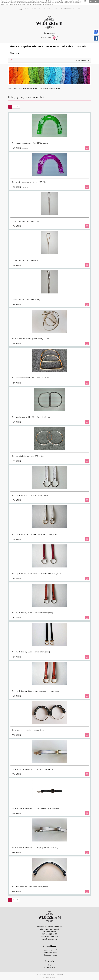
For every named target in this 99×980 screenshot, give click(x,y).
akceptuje (94, 1)
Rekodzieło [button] (68, 46)
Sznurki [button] (82, 46)
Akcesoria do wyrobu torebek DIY (29, 88)
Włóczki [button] (14, 53)
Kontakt (55, 9)
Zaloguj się (51, 33)
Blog (78, 9)
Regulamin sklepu (50, 953)
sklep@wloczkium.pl (50, 939)
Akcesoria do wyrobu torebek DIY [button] (26, 46)
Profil (50, 965)
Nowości (46, 9)
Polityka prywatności (50, 950)
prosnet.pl (53, 977)
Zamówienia (50, 967)
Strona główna (13, 88)
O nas (27, 9)
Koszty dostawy (67, 9)
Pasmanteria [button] (52, 46)
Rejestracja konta (50, 955)
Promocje (36, 9)
